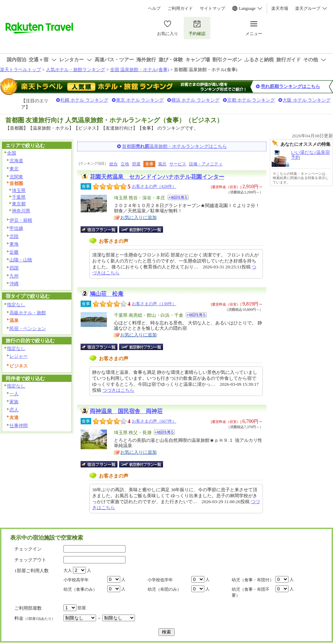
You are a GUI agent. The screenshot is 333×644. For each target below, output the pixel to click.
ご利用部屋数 (28, 608)
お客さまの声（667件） (154, 421)
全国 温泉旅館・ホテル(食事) (140, 70)
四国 (14, 268)
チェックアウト (30, 560)
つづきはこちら (118, 390)
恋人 (14, 410)
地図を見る (178, 197)
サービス (178, 164)
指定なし (16, 305)
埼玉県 (19, 190)
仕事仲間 (19, 426)
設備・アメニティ (206, 164)
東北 (14, 169)
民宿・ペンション (28, 328)
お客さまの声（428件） (154, 186)
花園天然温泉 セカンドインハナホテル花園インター (157, 177)
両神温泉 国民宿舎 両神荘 (126, 411)
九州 (14, 276)
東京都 (19, 204)
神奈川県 (21, 211)
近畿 (14, 252)
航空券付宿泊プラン (141, 229)
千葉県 (19, 197)
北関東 (16, 177)
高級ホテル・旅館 (28, 313)
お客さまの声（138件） (154, 304)
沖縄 (14, 284)
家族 (14, 402)
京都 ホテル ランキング (251, 100)
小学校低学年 (160, 580)
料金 (35, 618)
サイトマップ (212, 8)
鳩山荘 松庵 (107, 294)
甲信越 (16, 228)
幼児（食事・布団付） (253, 580)
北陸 (14, 236)
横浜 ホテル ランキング (195, 100)
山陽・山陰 (21, 260)
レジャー (19, 356)
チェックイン (28, 549)
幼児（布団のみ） (164, 589)
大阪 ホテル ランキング (307, 100)
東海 (14, 244)
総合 (114, 164)
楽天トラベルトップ (21, 70)
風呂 (162, 164)
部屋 (136, 164)
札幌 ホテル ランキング (84, 100)
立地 (125, 164)
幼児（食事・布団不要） (251, 592)
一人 (14, 394)
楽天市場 (280, 8)
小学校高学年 (76, 580)
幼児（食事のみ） (80, 589)
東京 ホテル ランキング (140, 100)
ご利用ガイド (180, 8)
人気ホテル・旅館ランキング (76, 70)
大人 (68, 570)
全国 (12, 153)
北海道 (16, 161)
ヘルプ (154, 8)
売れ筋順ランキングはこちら (290, 86)
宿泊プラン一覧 (103, 229)
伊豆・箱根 (21, 220)
